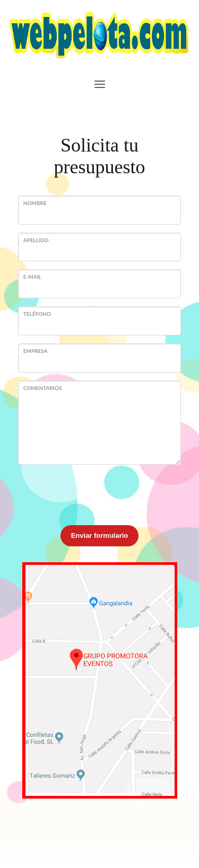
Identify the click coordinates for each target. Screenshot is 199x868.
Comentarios (43, 388)
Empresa (36, 351)
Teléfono (37, 314)
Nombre (35, 203)
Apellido (36, 240)
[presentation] (99, 493)
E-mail (32, 277)
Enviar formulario (100, 535)
